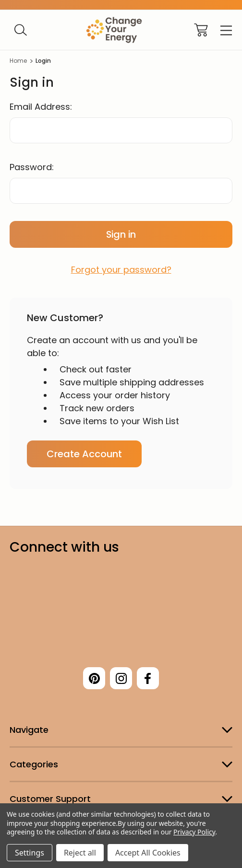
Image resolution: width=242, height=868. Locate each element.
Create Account (84, 454)
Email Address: (41, 107)
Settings (30, 853)
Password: (32, 167)
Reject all (80, 853)
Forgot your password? (121, 270)
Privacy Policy (194, 832)
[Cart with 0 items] (201, 30)
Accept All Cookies (148, 853)
